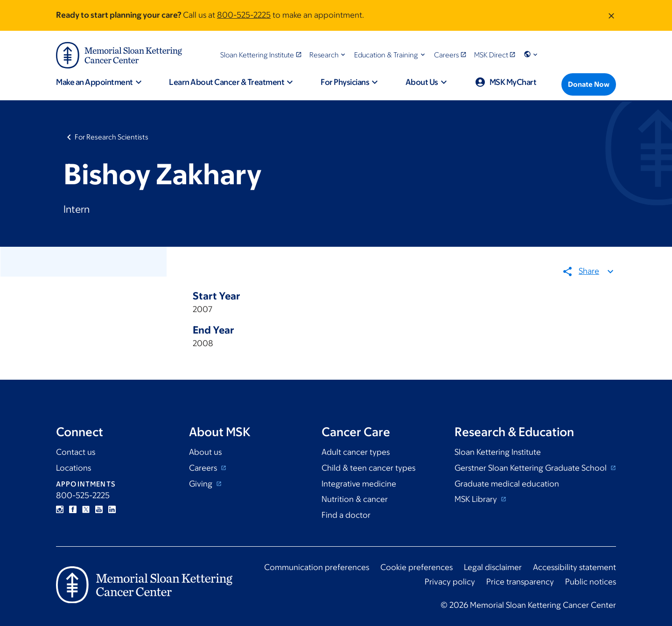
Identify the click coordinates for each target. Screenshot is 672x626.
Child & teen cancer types (368, 468)
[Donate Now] (589, 84)
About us (205, 452)
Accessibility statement (574, 567)
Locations (73, 468)
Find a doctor (346, 515)
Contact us (76, 452)
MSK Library (477, 499)
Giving (202, 484)
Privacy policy (450, 582)
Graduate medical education (507, 484)
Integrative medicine (359, 484)
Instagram (60, 509)
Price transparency (520, 582)
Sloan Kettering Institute (498, 452)
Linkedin (112, 509)
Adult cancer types (356, 452)
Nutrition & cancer (355, 499)
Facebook (73, 509)
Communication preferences (317, 567)
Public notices (591, 582)
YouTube (99, 509)
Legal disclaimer (493, 567)
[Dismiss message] (611, 15)
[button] (328, 55)
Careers (204, 468)
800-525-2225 (244, 15)
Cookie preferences (416, 567)
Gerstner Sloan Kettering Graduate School (532, 468)
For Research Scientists (112, 137)
